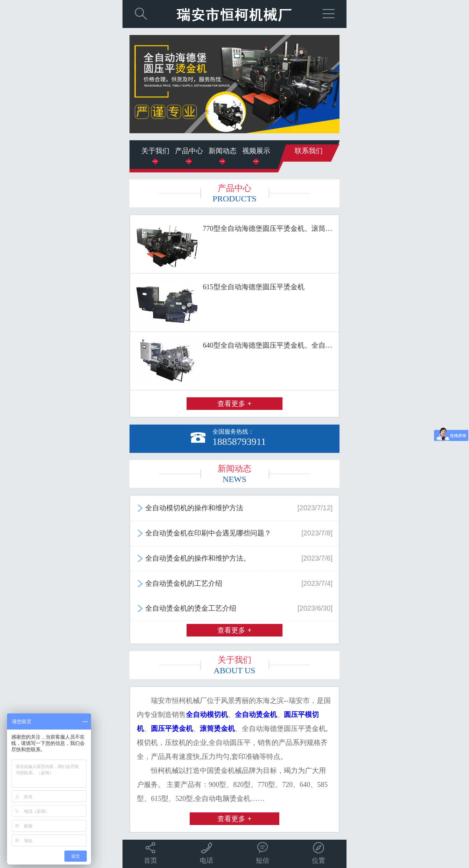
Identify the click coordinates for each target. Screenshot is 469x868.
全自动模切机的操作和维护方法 (234, 508)
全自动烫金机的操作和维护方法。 (234, 558)
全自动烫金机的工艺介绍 (234, 583)
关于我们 (155, 151)
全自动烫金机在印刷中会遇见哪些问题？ (234, 533)
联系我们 (309, 151)
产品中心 (189, 151)
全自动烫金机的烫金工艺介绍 (234, 608)
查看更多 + (234, 404)
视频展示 (256, 151)
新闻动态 (223, 151)
